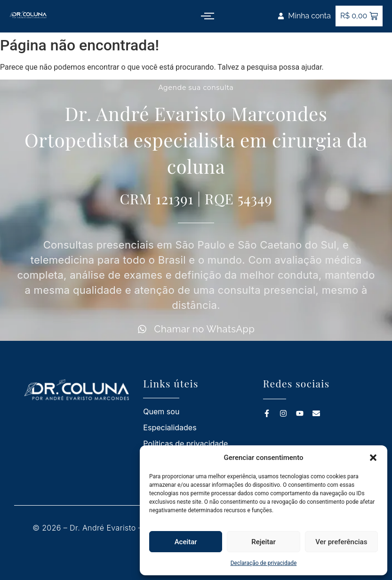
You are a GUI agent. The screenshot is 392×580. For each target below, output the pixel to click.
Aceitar (186, 542)
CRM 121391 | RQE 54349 (196, 199)
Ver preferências (341, 542)
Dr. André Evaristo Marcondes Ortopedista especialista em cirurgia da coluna (196, 140)
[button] (373, 458)
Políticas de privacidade (185, 443)
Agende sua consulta (196, 88)
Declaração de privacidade (264, 563)
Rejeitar (263, 542)
